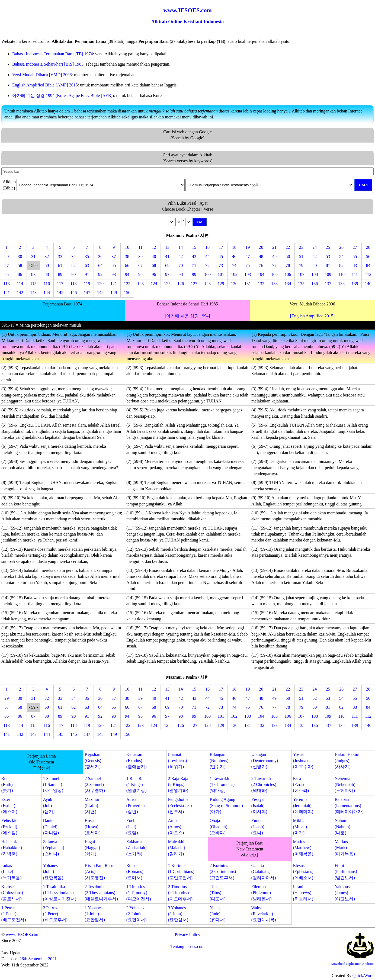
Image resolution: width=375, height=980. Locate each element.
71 (194, 265)
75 (248, 265)
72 (207, 265)
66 (127, 265)
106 (288, 274)
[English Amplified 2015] (312, 316)
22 (288, 247)
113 (6, 284)
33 (60, 257)
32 (47, 257)
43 (194, 257)
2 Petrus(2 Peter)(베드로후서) (55, 914)
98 (181, 274)
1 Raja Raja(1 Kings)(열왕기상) (137, 785)
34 (73, 257)
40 (154, 257)
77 (274, 265)
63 (87, 265)
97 (167, 274)
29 (7, 257)
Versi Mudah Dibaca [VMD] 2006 (42, 75)
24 (315, 247)
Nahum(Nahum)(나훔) (342, 827)
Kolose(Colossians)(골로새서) (12, 893)
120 (100, 284)
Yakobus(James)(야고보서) (345, 893)
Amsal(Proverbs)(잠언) (136, 805)
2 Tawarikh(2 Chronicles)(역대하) (264, 785)
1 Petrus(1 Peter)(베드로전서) (14, 914)
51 (301, 257)
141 (7, 293)
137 (328, 284)
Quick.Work (363, 976)
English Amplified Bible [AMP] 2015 (45, 85)
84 (368, 265)
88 (47, 274)
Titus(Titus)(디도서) (218, 893)
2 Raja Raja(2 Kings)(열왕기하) (178, 785)
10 (127, 247)
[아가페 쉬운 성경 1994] (187, 316)
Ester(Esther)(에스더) (9, 805)
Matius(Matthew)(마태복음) (303, 848)
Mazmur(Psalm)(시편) (92, 805)
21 (274, 247)
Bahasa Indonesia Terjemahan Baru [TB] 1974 (53, 54)
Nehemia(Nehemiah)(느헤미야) (345, 785)
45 (221, 257)
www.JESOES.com (23, 935)
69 (167, 265)
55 (355, 257)
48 (261, 257)
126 (181, 284)
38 (127, 257)
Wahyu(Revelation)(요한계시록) (264, 914)
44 (207, 257)
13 (167, 247)
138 (341, 284)
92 (100, 274)
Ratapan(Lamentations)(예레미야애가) (349, 805)
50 (288, 257)
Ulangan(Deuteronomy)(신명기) (265, 760)
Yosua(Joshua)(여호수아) (303, 760)
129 (221, 284)
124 (154, 284)
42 (181, 257)
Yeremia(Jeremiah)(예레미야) (303, 805)
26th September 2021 (38, 959)
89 (60, 274)
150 (127, 293)
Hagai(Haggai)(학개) (92, 848)
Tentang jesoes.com (188, 947)
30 (20, 257)
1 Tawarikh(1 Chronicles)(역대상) (222, 785)
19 (248, 247)
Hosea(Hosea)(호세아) (93, 827)
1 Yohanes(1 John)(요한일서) (95, 914)
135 (301, 284)
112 (368, 274)
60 (47, 265)
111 (355, 274)
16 (207, 247)
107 (301, 274)
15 (194, 247)
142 (20, 293)
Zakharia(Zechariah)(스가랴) (137, 848)
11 (140, 247)
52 (315, 257)
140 (368, 284)
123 (140, 284)
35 (87, 257)
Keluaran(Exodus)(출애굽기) (137, 760)
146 (73, 293)
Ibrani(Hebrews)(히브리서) (303, 893)
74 (234, 265)
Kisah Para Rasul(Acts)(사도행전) (100, 872)
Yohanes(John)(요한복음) (53, 872)
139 (355, 284)
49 (274, 257)
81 (328, 265)
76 (261, 265)
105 (274, 274)
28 (368, 247)
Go (200, 222)
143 (33, 293)
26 (341, 247)
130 (234, 284)
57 (7, 265)
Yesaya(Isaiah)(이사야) (259, 805)
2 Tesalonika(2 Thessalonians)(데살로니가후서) (101, 893)
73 (221, 265)
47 (248, 257)
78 (288, 265)
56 (368, 257)
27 (355, 247)
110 (341, 274)
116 (47, 284)
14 (181, 247)
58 (20, 265)
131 (248, 284)
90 (73, 274)
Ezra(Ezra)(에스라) (301, 785)
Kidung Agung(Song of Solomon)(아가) (226, 805)
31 (33, 257)
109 (328, 274)
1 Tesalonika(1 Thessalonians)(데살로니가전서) (60, 893)
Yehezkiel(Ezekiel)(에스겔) (10, 827)
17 (221, 247)
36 (100, 257)
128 (207, 284)
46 (234, 257)
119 (87, 284)
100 (207, 274)
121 (114, 284)
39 (140, 257)
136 (315, 284)
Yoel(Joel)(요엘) (132, 827)
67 (140, 265)
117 (60, 284)
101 (221, 274)
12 (154, 247)
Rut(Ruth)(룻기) (7, 785)
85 (7, 274)
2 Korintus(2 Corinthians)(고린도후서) (223, 872)
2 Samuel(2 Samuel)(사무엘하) (95, 785)
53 (328, 257)
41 (167, 257)
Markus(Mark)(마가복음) (345, 848)
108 (315, 274)
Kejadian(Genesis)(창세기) (93, 760)
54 (341, 257)
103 (248, 274)
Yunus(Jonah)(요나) (258, 827)
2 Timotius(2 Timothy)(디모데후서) (180, 893)
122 (127, 284)
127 (194, 284)
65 (114, 265)
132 (261, 284)
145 (60, 293)
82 (341, 265)
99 (194, 274)
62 (73, 265)
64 (100, 265)
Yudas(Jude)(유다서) (218, 914)
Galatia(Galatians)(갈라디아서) (264, 872)
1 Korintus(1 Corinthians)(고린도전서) (181, 872)
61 (60, 265)
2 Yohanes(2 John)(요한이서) (137, 914)
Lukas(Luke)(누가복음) (12, 872)
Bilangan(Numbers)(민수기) (219, 760)
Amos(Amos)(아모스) (176, 827)
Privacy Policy (188, 935)
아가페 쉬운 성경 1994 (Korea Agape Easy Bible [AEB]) (63, 96)
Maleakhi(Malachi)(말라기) (176, 848)
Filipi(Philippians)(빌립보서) (346, 872)
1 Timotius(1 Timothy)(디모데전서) (139, 893)
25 (328, 247)
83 (355, 265)
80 (315, 265)
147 (87, 293)
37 (114, 257)
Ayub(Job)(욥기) (49, 805)
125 (167, 284)
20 (261, 247)
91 (87, 274)
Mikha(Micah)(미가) (300, 827)
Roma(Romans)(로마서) (135, 872)
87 (33, 274)
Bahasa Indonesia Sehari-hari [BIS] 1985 (48, 64)
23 (301, 247)
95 (140, 274)
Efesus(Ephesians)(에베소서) (303, 872)
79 (301, 265)
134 (288, 284)
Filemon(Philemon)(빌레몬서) (262, 893)
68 (154, 265)
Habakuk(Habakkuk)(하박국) (12, 848)
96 (154, 274)
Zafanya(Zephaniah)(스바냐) (53, 848)
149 (114, 293)
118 (73, 284)
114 (20, 284)
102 (234, 274)
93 (114, 274)
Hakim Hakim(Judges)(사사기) (347, 760)
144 (47, 293)
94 (127, 274)
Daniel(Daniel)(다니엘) (51, 827)
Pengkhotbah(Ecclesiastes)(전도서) (180, 805)
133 (274, 284)
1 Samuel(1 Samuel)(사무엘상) (53, 785)
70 (181, 265)
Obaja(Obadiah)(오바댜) (218, 827)
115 (33, 284)
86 (20, 274)
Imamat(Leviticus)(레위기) (177, 760)
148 (100, 293)
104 (261, 274)
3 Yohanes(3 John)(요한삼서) (178, 914)
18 (234, 247)
